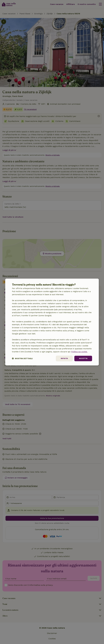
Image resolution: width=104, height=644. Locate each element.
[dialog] (52, 322)
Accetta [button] (83, 358)
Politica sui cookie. (79, 352)
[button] (22, 358)
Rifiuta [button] (64, 358)
